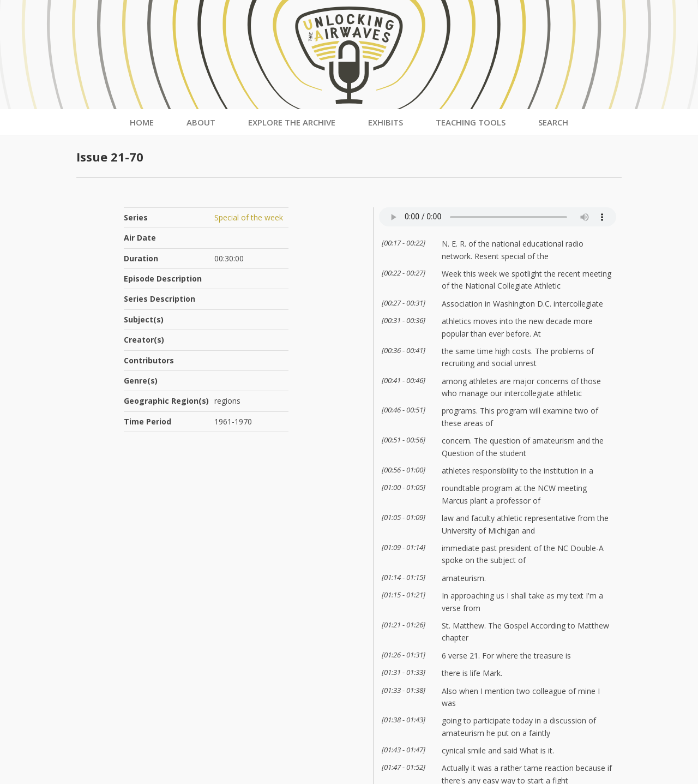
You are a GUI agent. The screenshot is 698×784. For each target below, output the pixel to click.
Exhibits (386, 122)
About (201, 122)
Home (142, 122)
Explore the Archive (292, 122)
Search (553, 122)
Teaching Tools (471, 122)
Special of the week (249, 217)
